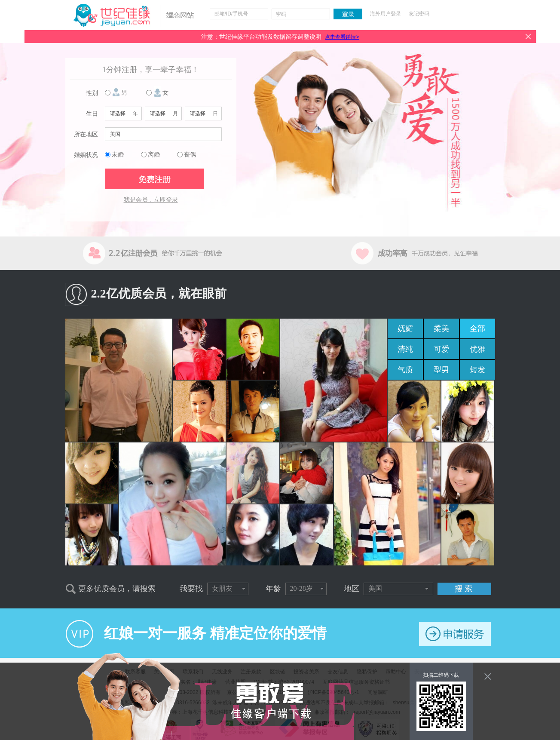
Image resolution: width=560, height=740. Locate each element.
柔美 (441, 329)
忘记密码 (419, 14)
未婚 (118, 155)
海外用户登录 (386, 14)
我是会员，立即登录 (151, 200)
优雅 (477, 349)
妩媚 (405, 329)
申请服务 (455, 634)
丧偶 (190, 155)
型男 (441, 370)
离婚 (154, 155)
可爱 (441, 349)
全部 (477, 329)
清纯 (405, 349)
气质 (405, 370)
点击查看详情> (342, 37)
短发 (477, 370)
